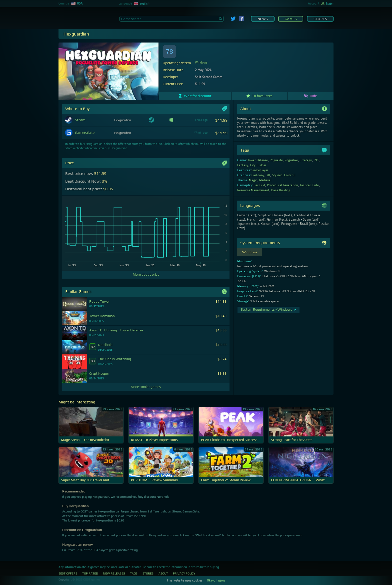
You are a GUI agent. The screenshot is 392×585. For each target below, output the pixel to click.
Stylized (277, 175)
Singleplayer (260, 170)
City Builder (258, 165)
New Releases (114, 573)
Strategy (306, 160)
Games (291, 19)
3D (268, 175)
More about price (146, 274)
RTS (316, 160)
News (263, 19)
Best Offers (68, 573)
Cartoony (258, 175)
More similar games (146, 387)
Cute (316, 185)
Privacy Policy (184, 573)
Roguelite (276, 160)
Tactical (305, 185)
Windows (201, 63)
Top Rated (90, 573)
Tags (134, 573)
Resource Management (253, 190)
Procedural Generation (282, 185)
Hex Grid (259, 185)
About (163, 573)
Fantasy (243, 165)
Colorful (290, 175)
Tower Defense (258, 160)
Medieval (265, 180)
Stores (320, 19)
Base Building (281, 190)
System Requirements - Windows (269, 309)
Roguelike (291, 160)
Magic (253, 180)
